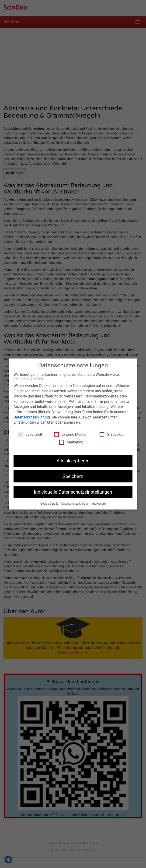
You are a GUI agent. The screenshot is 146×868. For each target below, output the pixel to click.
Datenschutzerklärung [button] (75, 504)
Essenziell (30, 434)
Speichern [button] (73, 476)
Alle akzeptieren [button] (73, 461)
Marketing (71, 442)
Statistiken (112, 434)
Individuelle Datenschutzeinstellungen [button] (73, 492)
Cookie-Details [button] (50, 504)
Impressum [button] (99, 504)
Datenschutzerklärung (32, 417)
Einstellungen (25, 422)
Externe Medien (71, 434)
